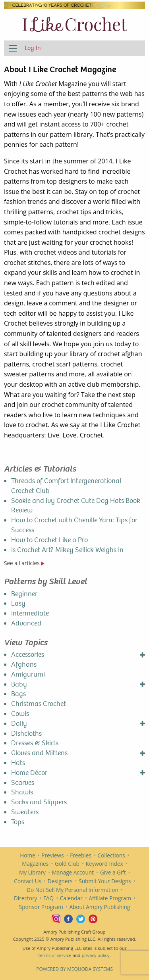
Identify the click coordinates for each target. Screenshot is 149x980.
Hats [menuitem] (18, 763)
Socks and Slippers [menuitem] (39, 802)
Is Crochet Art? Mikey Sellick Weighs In (67, 550)
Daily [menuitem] (19, 724)
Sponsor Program (41, 907)
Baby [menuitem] (19, 684)
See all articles (24, 563)
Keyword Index (104, 864)
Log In (33, 48)
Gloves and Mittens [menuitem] (39, 753)
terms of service (55, 955)
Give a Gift (113, 872)
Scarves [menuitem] (23, 783)
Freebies (81, 855)
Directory (25, 898)
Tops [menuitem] (18, 822)
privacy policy (95, 955)
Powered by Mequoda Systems (74, 969)
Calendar (71, 898)
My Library (32, 872)
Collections (111, 855)
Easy (18, 603)
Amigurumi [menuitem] (28, 674)
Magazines (35, 864)
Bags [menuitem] (18, 694)
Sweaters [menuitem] (25, 812)
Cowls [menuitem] (20, 714)
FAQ (48, 898)
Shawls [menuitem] (22, 792)
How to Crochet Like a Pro (49, 540)
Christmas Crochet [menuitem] (39, 704)
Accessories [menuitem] (28, 655)
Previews (52, 855)
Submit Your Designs (105, 881)
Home (27, 855)
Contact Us (28, 881)
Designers (60, 881)
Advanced (26, 623)
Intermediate (30, 613)
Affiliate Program (110, 898)
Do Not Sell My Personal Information (73, 890)
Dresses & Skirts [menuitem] (35, 743)
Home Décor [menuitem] (29, 773)
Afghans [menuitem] (24, 665)
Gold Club (67, 864)
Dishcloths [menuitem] (26, 734)
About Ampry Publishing (100, 907)
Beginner (24, 594)
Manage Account (73, 872)
